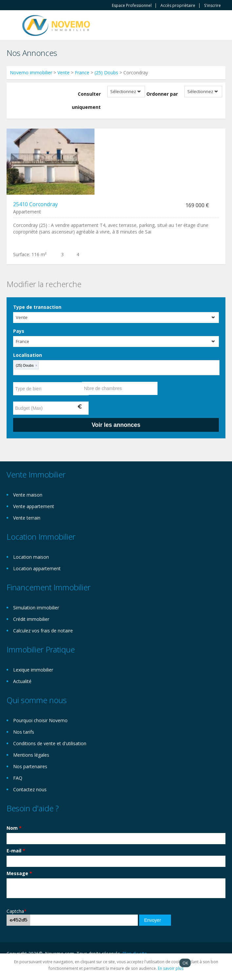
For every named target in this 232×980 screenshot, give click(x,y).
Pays (19, 331)
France (82, 73)
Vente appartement (34, 506)
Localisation (28, 355)
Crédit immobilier (31, 619)
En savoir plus (171, 968)
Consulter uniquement (86, 100)
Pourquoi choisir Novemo (40, 720)
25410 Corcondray (35, 204)
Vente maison (28, 495)
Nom (14, 828)
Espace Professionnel (132, 6)
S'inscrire (212, 6)
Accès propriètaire (178, 6)
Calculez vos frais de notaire (43, 631)
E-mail (16, 851)
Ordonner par (162, 94)
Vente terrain (27, 518)
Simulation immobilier (36, 608)
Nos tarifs (24, 732)
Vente (63, 73)
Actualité (22, 681)
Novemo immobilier (31, 73)
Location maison (31, 557)
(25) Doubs (106, 73)
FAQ (18, 778)
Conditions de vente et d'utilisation (50, 743)
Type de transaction (37, 307)
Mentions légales (31, 755)
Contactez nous (30, 789)
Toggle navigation (12, 26)
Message (19, 873)
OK (185, 963)
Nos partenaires (30, 766)
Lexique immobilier (33, 670)
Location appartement (37, 568)
